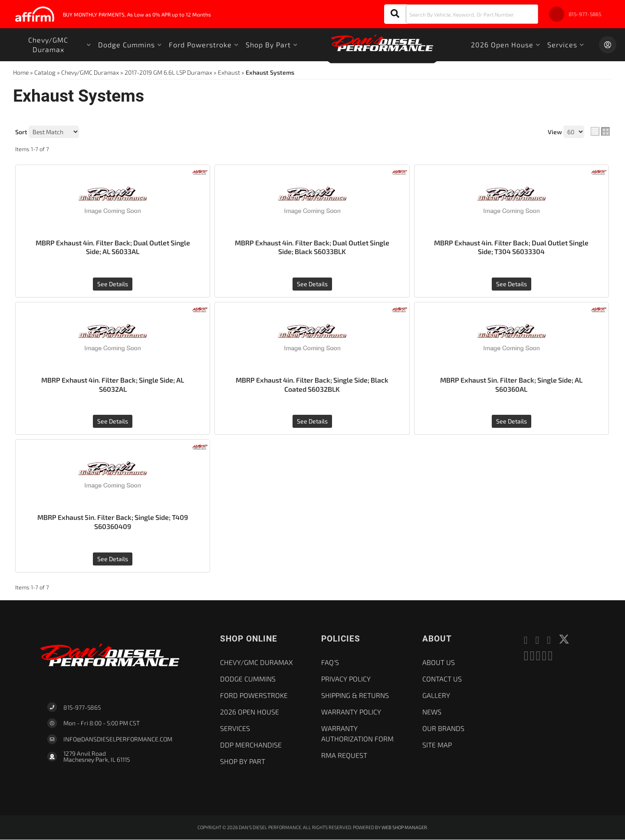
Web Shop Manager (404, 827)
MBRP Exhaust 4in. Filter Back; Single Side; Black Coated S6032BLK (312, 384)
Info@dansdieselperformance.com (118, 740)
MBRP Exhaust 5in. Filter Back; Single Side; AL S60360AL (512, 384)
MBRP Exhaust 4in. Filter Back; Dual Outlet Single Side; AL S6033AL (113, 247)
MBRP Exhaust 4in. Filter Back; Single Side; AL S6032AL (113, 384)
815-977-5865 (82, 707)
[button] (461, 14)
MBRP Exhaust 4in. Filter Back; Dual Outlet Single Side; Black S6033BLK (312, 247)
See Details (113, 284)
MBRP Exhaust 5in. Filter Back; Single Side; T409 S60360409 (113, 522)
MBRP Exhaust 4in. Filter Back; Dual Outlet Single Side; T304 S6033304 (512, 247)
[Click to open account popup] (608, 45)
